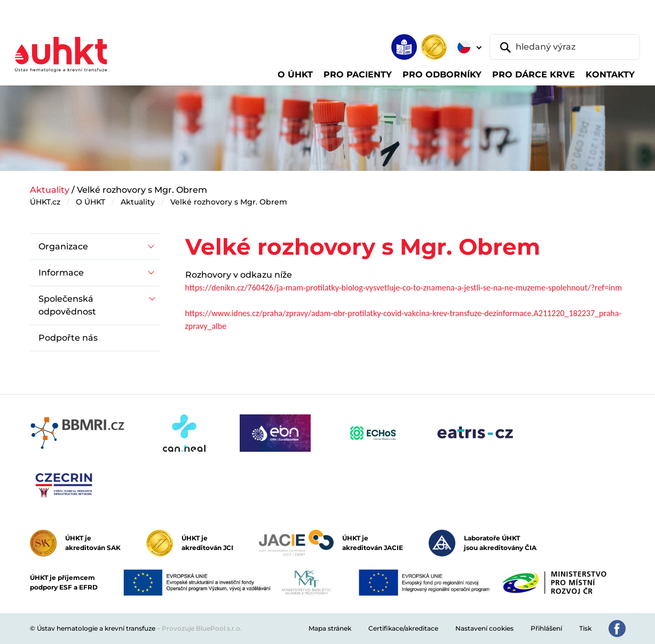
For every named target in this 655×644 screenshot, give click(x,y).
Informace (61, 273)
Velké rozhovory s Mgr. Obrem (229, 202)
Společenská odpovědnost (67, 305)
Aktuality (50, 190)
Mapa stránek (330, 628)
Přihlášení (546, 628)
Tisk (585, 628)
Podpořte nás (68, 338)
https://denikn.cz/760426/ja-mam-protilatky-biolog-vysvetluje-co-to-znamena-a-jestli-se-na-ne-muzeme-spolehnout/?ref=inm (404, 288)
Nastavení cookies (484, 628)
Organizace (63, 246)
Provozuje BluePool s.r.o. (202, 628)
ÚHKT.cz (45, 202)
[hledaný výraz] (565, 47)
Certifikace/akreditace (403, 628)
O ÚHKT (90, 202)
